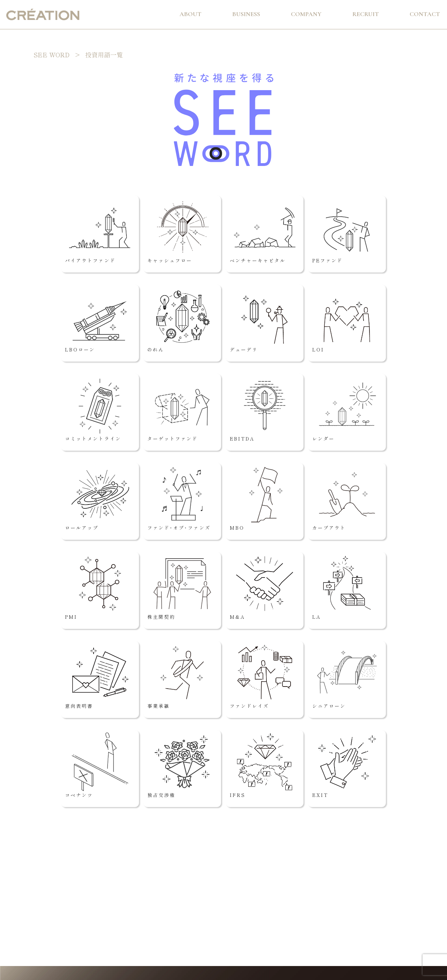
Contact (425, 14)
